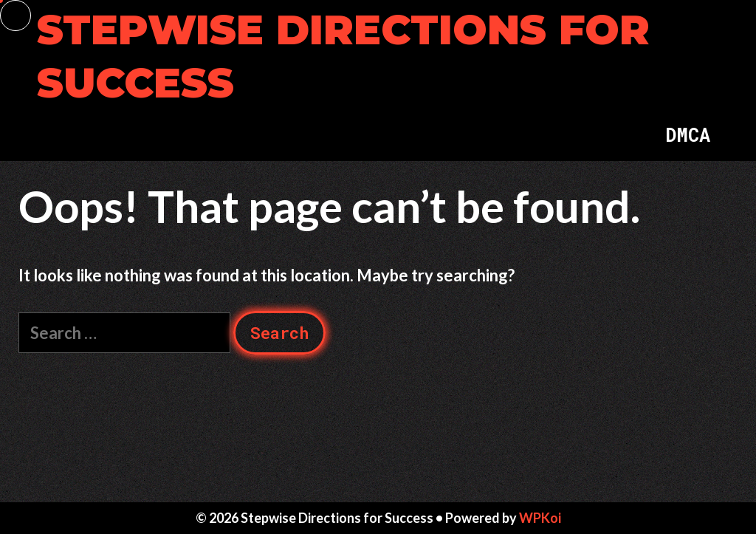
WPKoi (540, 518)
